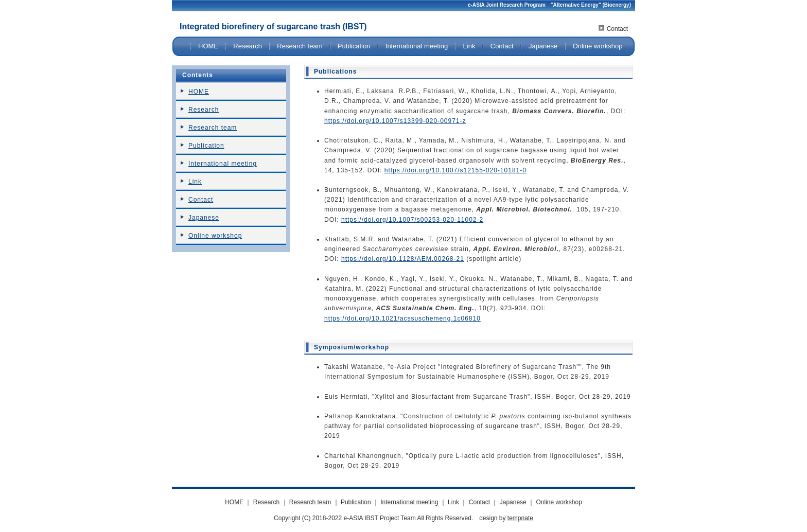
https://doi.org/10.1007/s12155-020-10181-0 (455, 170)
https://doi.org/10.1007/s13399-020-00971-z (395, 121)
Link (469, 46)
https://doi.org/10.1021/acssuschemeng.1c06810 (402, 318)
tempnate (520, 518)
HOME (208, 46)
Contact (617, 29)
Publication (354, 46)
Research (248, 46)
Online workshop (598, 46)
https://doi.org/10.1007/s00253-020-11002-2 (412, 220)
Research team (300, 46)
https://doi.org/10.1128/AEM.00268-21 (403, 259)
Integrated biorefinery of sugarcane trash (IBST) (273, 26)
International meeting (417, 46)
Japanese (543, 46)
